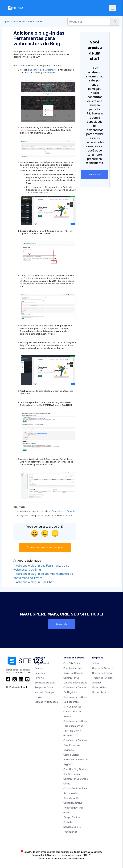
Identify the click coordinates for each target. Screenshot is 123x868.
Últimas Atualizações (46, 702)
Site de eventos (72, 707)
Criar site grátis (72, 663)
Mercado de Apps (31, 22)
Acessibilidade (77, 858)
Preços (38, 668)
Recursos (40, 673)
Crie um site (95, 175)
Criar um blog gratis (75, 769)
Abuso (65, 858)
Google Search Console (63, 511)
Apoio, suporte (11, 22)
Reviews (39, 678)
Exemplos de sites (45, 683)
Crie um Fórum (72, 774)
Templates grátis (44, 687)
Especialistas (99, 687)
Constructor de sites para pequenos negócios (75, 745)
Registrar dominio (73, 673)
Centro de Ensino (102, 673)
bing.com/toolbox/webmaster (43, 70)
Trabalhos (103, 678)
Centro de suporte (103, 668)
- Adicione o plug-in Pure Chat (34, 582)
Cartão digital (71, 755)
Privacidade (54, 858)
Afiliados (97, 683)
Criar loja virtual (72, 668)
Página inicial (42, 663)
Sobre (95, 663)
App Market (67, 516)
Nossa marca (99, 692)
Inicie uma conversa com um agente (45, 548)
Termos (42, 858)
